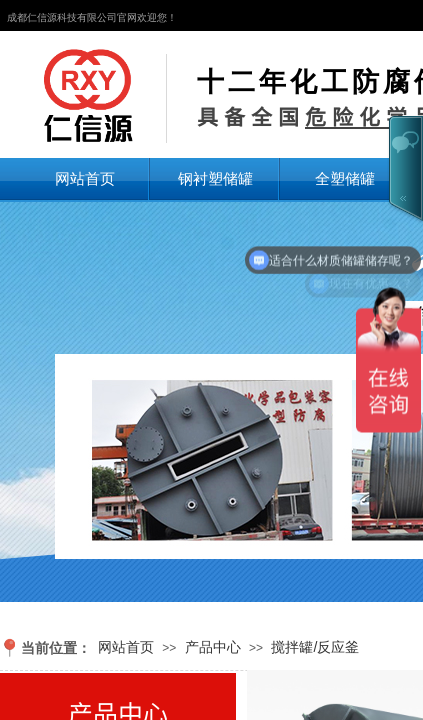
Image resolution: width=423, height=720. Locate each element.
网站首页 (85, 178)
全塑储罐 (345, 178)
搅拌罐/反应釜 (315, 647)
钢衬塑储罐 (215, 178)
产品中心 (213, 647)
